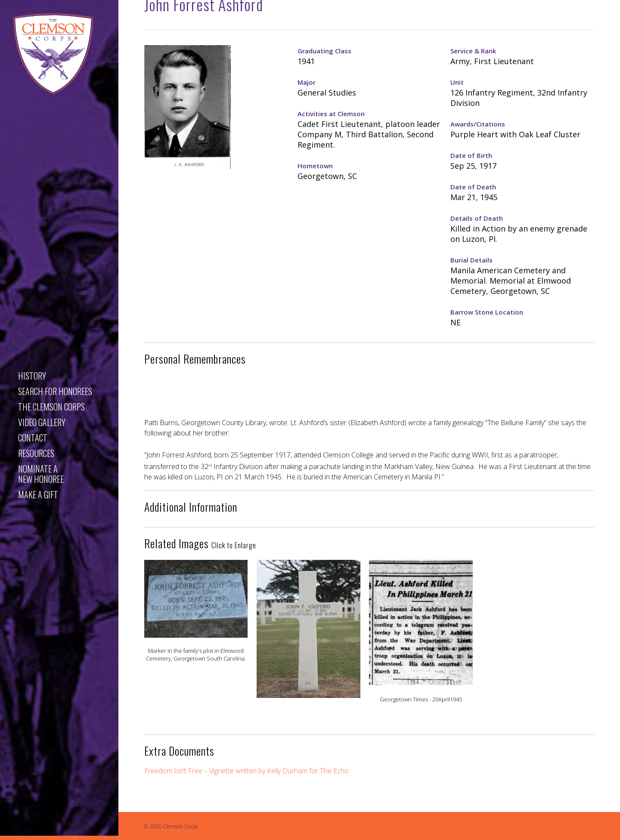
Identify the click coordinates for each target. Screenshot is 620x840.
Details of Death (477, 218)
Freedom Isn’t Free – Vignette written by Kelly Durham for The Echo (246, 771)
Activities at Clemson (331, 114)
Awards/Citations (478, 124)
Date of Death (473, 187)
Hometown (315, 166)
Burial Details (471, 260)
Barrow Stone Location (487, 312)
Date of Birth (471, 155)
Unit (457, 82)
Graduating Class (324, 51)
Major (307, 82)
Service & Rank (473, 51)
